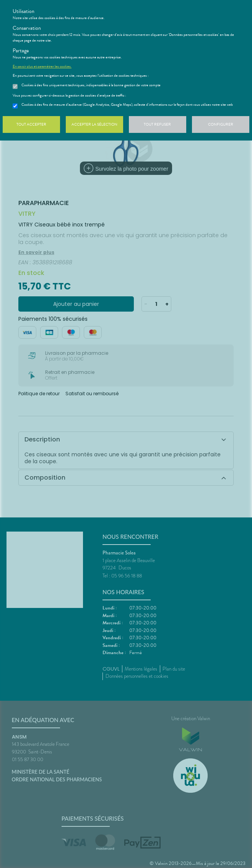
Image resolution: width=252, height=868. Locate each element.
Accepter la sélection (94, 124)
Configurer (221, 124)
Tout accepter (31, 124)
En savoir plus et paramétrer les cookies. (42, 66)
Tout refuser (157, 124)
